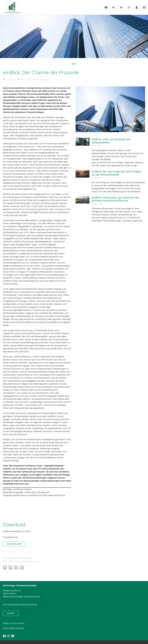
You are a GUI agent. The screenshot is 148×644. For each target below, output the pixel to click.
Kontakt (56, 633)
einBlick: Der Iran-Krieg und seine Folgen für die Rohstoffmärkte (116, 173)
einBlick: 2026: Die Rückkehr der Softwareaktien (111, 141)
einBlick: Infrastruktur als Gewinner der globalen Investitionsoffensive (115, 199)
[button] (5, 553)
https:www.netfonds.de (54, 495)
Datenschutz (80, 633)
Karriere (92, 633)
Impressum (67, 633)
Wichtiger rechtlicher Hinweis (17, 489)
